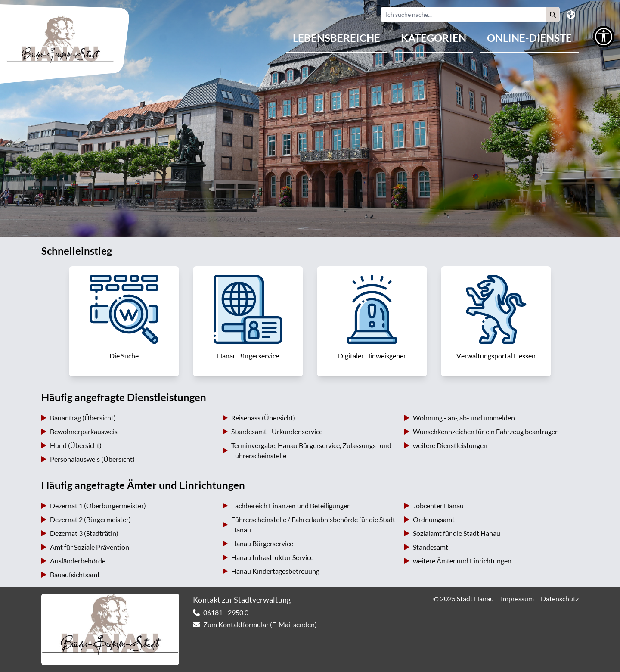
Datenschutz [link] (560, 599)
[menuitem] (336, 39)
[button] (553, 15)
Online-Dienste (529, 38)
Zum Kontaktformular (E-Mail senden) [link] (260, 625)
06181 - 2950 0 (226, 613)
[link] (124, 321)
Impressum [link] (517, 599)
